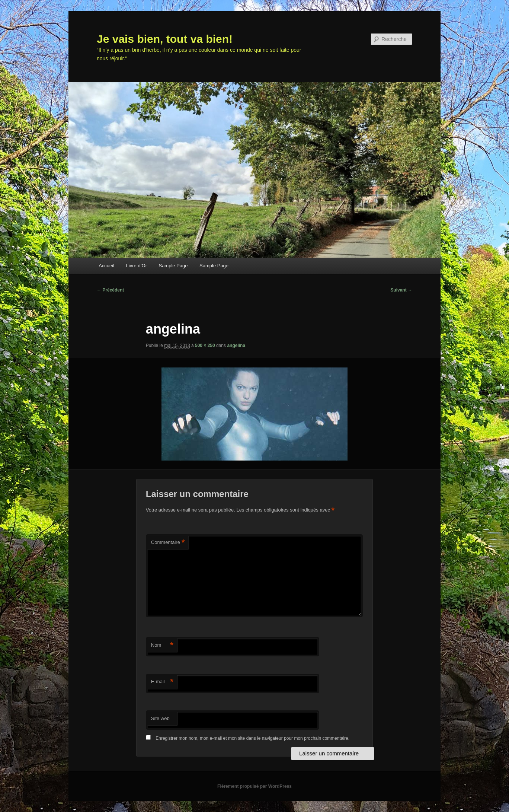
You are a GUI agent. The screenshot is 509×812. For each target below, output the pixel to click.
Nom (162, 645)
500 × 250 (205, 346)
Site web (160, 718)
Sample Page (173, 266)
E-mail (162, 682)
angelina (236, 346)
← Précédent (110, 290)
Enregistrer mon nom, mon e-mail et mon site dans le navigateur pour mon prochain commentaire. (252, 738)
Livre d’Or (137, 266)
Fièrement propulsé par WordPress (254, 786)
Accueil (106, 266)
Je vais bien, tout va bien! (165, 39)
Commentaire (168, 543)
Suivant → (401, 290)
